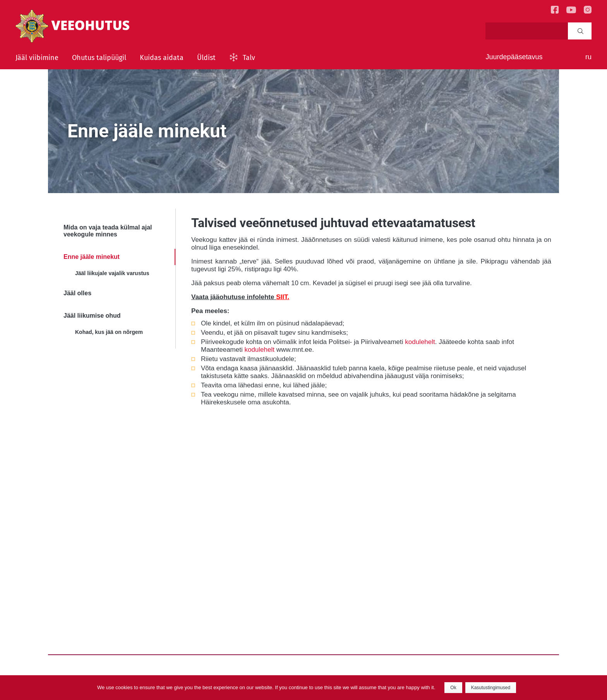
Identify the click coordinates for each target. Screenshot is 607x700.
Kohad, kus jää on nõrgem (109, 332)
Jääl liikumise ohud (92, 316)
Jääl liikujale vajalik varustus (112, 273)
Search (580, 31)
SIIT (282, 297)
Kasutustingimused (491, 688)
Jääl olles (77, 293)
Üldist (206, 58)
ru (588, 57)
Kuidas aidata (162, 58)
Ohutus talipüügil (99, 58)
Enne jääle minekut (92, 257)
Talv (249, 58)
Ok (453, 688)
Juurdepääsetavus (514, 57)
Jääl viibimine (37, 58)
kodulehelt (420, 342)
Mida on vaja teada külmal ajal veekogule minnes (108, 231)
